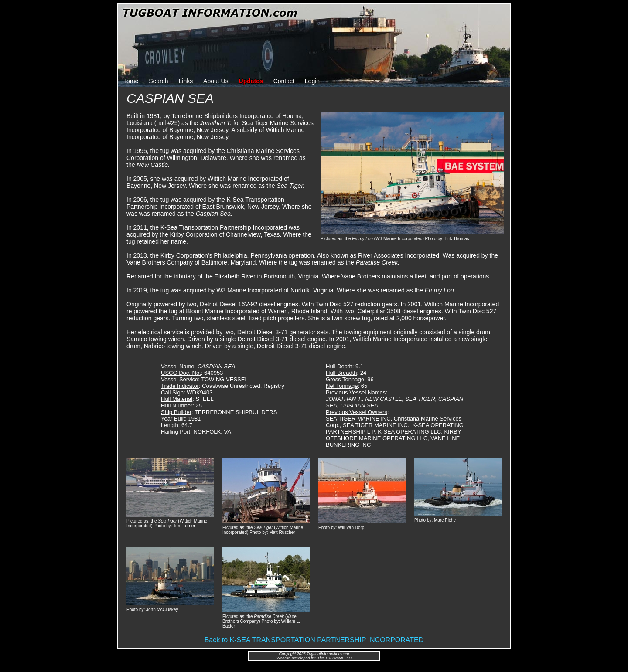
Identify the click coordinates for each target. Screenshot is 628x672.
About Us (216, 81)
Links (186, 81)
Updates (251, 81)
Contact (284, 81)
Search (158, 81)
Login (312, 81)
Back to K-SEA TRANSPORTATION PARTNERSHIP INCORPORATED (314, 640)
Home (130, 81)
